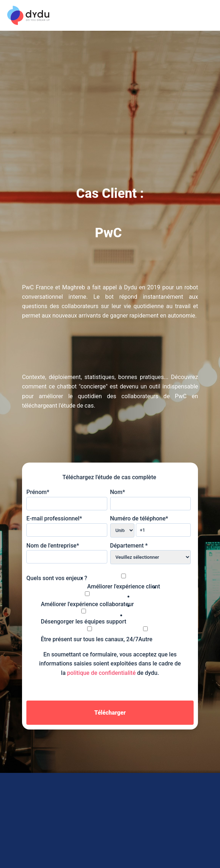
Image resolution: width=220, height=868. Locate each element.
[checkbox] (109, 597)
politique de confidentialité (102, 673)
